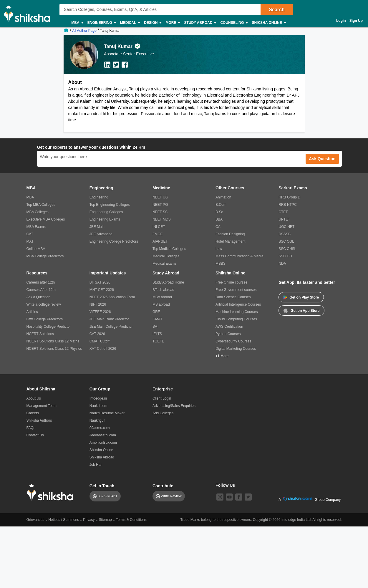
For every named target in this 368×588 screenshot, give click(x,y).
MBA (77, 23)
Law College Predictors (45, 319)
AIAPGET (160, 241)
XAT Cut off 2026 (103, 349)
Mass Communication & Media (239, 256)
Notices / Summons (64, 520)
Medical (130, 23)
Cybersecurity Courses (233, 341)
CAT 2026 (97, 334)
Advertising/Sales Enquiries (174, 406)
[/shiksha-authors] (85, 30)
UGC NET (286, 227)
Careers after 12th (41, 282)
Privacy (89, 520)
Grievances (35, 520)
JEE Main (97, 227)
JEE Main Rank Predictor (109, 319)
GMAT (158, 319)
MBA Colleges (38, 212)
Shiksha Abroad (102, 457)
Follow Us (225, 485)
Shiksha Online (268, 23)
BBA (219, 219)
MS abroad (161, 304)
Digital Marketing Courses (236, 349)
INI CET (159, 227)
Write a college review (44, 304)
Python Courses (228, 334)
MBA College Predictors (45, 256)
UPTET (284, 219)
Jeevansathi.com (103, 435)
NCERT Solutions (40, 334)
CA (218, 227)
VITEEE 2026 (100, 312)
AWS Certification (229, 327)
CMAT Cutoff (100, 341)
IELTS (157, 334)
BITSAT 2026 (100, 282)
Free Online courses (231, 282)
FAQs (31, 428)
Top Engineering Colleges (110, 205)
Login (341, 21)
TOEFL (158, 341)
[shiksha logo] (52, 492)
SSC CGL (286, 241)
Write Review (171, 496)
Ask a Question (38, 297)
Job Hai (96, 465)
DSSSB (285, 234)
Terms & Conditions (131, 520)
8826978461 (108, 496)
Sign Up (356, 21)
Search (277, 10)
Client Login (162, 398)
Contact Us (35, 435)
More (173, 23)
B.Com (221, 205)
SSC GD (285, 256)
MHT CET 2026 (102, 290)
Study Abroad (200, 23)
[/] (67, 30)
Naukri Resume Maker (107, 413)
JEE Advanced (101, 234)
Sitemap (105, 520)
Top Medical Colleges (169, 249)
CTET (283, 212)
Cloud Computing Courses (236, 319)
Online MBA (36, 249)
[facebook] (239, 497)
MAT (30, 241)
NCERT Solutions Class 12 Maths (53, 341)
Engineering (102, 23)
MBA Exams (36, 227)
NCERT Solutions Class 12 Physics (54, 349)
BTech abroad (163, 290)
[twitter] (248, 497)
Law (219, 249)
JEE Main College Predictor (111, 327)
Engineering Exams (105, 219)
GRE (156, 312)
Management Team (42, 406)
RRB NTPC (287, 205)
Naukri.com (98, 406)
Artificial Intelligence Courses (238, 304)
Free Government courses (236, 290)
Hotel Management (230, 241)
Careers (33, 413)
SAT (156, 327)
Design (152, 23)
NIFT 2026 (98, 304)
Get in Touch (102, 486)
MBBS (221, 264)
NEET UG (160, 197)
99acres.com (100, 428)
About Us (34, 398)
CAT (30, 234)
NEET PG (160, 205)
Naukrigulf (97, 420)
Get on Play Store (301, 297)
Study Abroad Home (168, 282)
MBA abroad (162, 297)
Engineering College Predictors (114, 241)
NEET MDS (162, 219)
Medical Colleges (166, 256)
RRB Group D (289, 197)
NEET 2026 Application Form (112, 297)
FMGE (158, 234)
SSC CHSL (287, 249)
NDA (282, 264)
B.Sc (219, 212)
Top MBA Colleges (41, 205)
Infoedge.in (98, 398)
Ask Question (322, 159)
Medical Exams (164, 264)
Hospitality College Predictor (49, 327)
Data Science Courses (233, 297)
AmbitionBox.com (103, 443)
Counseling (234, 23)
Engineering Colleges (106, 212)
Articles (32, 312)
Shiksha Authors (39, 420)
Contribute (163, 486)
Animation (223, 197)
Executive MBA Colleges (46, 219)
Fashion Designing (230, 234)
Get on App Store (301, 310)
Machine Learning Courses (237, 312)
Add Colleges (163, 413)
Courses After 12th (41, 290)
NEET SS (160, 212)
